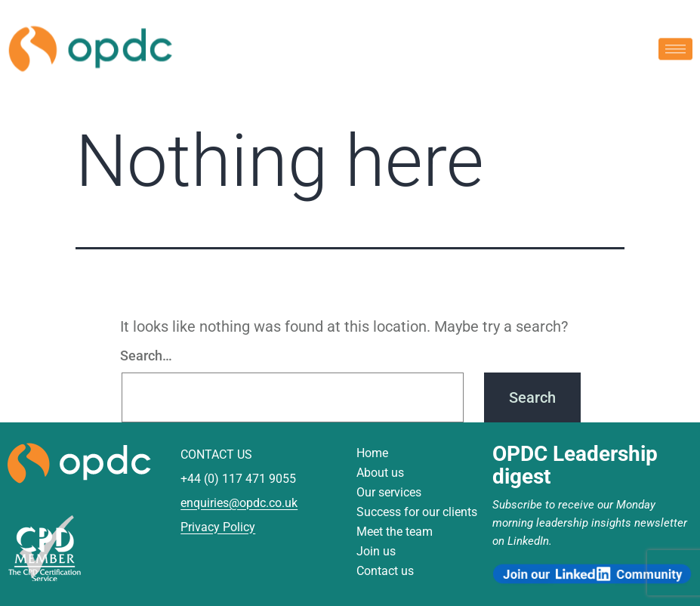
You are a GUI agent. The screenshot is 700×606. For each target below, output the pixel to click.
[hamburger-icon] (675, 47)
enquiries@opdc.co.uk (239, 503)
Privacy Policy (218, 527)
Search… (146, 356)
